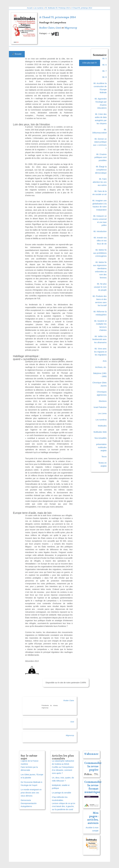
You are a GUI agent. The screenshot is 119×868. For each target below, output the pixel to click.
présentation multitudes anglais (101, 447)
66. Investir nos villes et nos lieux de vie (100, 241)
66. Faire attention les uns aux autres (100, 182)
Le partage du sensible (62, 793)
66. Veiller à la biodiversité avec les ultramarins (100, 339)
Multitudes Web (100, 432)
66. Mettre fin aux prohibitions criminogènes (100, 253)
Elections (103, 401)
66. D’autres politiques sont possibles (101, 157)
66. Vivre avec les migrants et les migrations (100, 352)
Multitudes (102, 426)
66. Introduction (100, 231)
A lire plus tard (90, 63)
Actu (105, 361)
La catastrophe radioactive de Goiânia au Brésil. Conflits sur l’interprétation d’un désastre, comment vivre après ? (63, 767)
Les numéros (39, 8)
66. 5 (104, 59)
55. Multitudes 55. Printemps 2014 (57, 8)
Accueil (30, 8)
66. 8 (104, 77)
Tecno (104, 457)
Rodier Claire (47, 28)
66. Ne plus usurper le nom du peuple (100, 287)
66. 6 (104, 65)
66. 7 (104, 71)
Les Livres (102, 413)
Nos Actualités (101, 438)
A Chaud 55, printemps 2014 (82, 8)
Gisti (58, 28)
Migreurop (71, 28)
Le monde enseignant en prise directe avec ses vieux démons (31, 793)
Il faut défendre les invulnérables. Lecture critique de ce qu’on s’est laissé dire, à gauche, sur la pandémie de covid (64, 803)
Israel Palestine (100, 407)
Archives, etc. (101, 367)
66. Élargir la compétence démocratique (101, 170)
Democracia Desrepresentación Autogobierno (29, 803)
